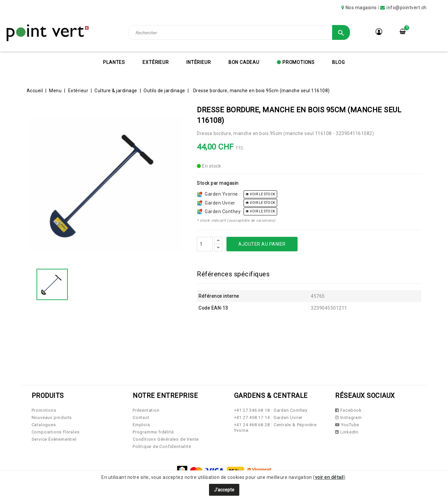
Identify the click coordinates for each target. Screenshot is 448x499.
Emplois (141, 425)
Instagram (348, 417)
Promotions (298, 62)
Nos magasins (361, 8)
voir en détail (329, 477)
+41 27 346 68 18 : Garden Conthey (271, 410)
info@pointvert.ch (407, 8)
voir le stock (260, 194)
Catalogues (44, 425)
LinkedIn (347, 432)
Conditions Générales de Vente (166, 439)
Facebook (348, 410)
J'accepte (224, 490)
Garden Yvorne (218, 194)
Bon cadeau (244, 62)
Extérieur (156, 62)
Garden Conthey (219, 211)
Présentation (146, 410)
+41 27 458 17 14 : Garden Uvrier (268, 417)
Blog (338, 62)
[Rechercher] (239, 32)
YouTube (347, 425)
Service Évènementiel (54, 439)
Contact (141, 417)
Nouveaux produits (52, 417)
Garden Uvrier (216, 203)
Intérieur (198, 62)
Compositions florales (56, 432)
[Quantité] (205, 244)
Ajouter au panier (262, 244)
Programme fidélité (153, 432)
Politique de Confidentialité (162, 446)
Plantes (114, 62)
